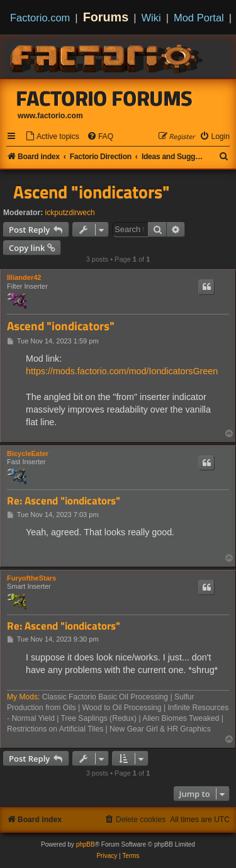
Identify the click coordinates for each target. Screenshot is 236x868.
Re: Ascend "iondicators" (64, 501)
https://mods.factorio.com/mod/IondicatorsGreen (122, 371)
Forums (106, 17)
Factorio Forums (104, 98)
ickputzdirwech (70, 213)
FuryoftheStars (31, 578)
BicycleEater (28, 453)
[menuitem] (52, 137)
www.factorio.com (50, 116)
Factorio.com (40, 18)
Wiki (151, 18)
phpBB (86, 844)
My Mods (22, 697)
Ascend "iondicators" (92, 192)
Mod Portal (199, 18)
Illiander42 (24, 277)
